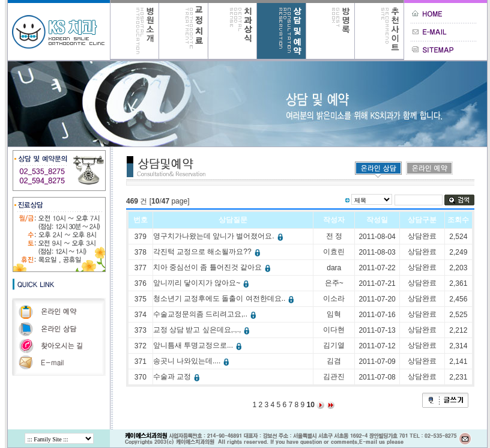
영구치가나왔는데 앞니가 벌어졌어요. (219, 236)
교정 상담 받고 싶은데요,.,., (203, 330)
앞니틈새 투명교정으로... (199, 345)
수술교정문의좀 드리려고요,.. (206, 314)
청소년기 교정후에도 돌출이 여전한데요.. (225, 298)
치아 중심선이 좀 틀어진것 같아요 (213, 267)
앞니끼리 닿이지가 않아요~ (203, 283)
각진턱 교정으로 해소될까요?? (208, 252)
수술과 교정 (178, 377)
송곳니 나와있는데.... (193, 361)
